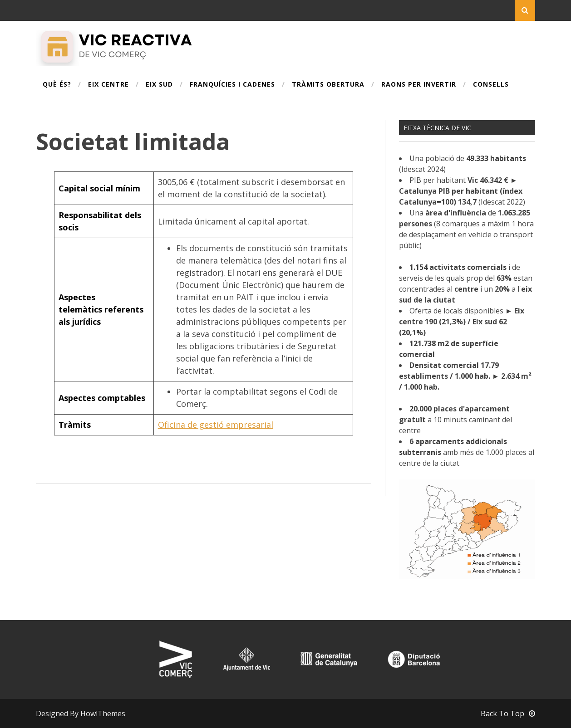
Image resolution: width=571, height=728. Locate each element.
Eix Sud (159, 85)
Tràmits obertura (328, 85)
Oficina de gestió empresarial (216, 425)
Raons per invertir (419, 85)
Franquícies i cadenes (232, 85)
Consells (491, 85)
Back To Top (508, 713)
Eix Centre (108, 85)
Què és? (57, 85)
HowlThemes (103, 713)
